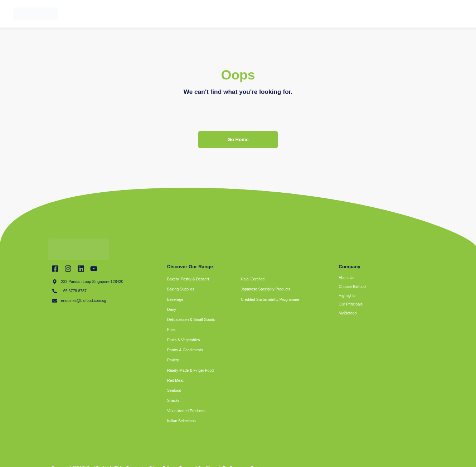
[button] (257, 310)
